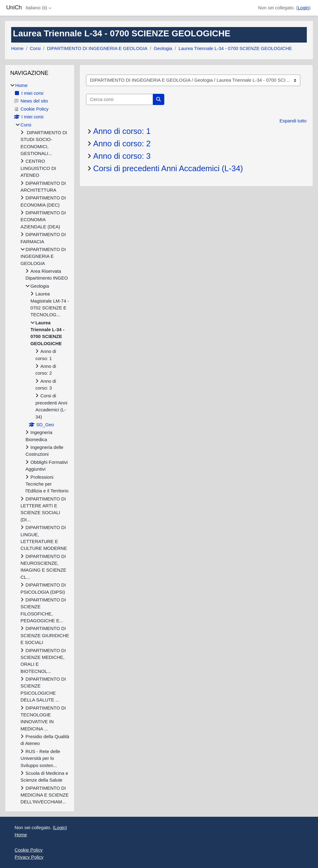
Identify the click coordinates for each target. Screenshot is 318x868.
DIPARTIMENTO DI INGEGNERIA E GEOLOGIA (97, 48)
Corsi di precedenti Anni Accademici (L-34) (168, 168)
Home (17, 48)
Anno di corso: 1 (122, 131)
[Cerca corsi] (120, 99)
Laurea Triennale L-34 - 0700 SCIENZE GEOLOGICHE (235, 48)
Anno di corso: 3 (122, 156)
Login (303, 8)
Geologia (163, 48)
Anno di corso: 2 (122, 144)
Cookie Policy (29, 850)
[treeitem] (40, 444)
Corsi (35, 48)
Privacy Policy (29, 857)
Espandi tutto (293, 121)
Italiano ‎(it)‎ (36, 8)
